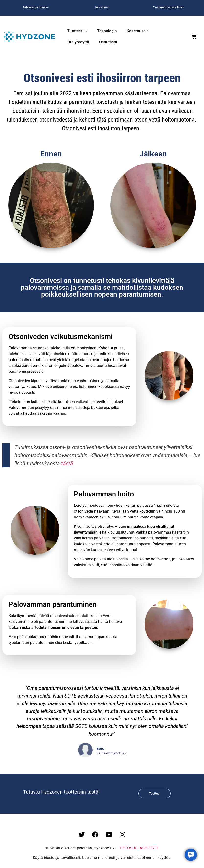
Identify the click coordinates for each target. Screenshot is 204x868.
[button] (191, 855)
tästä (67, 463)
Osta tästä (108, 42)
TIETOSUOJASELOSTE (139, 848)
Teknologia (107, 31)
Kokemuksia (138, 31)
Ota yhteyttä (78, 42)
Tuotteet (77, 31)
